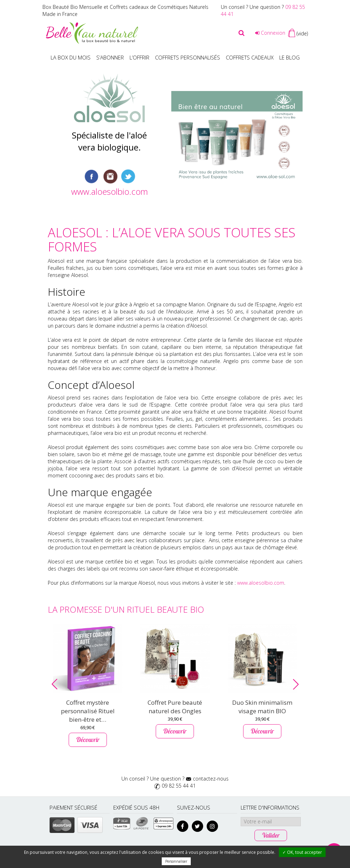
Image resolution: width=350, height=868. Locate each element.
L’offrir (139, 57)
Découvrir (88, 740)
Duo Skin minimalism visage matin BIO (262, 707)
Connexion (270, 33)
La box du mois (71, 57)
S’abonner (110, 57)
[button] (54, 684)
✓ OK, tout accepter (302, 852)
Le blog (289, 57)
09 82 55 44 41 (179, 786)
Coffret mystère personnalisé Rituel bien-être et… (88, 711)
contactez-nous (211, 779)
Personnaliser (176, 861)
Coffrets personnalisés (188, 57)
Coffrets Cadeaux (250, 57)
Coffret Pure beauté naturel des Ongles (175, 707)
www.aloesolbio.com (110, 191)
